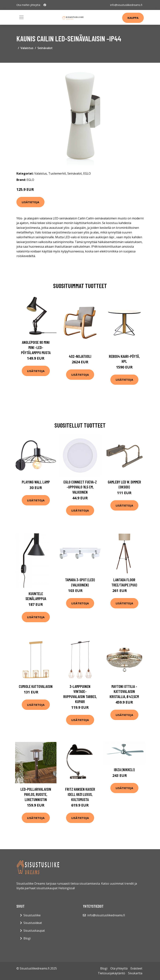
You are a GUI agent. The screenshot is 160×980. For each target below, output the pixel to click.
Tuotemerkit (57, 173)
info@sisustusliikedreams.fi (126, 5)
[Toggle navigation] (21, 17)
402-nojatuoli (80, 356)
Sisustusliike (32, 915)
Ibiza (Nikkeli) (124, 770)
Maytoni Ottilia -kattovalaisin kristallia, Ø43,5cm (124, 691)
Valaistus (27, 48)
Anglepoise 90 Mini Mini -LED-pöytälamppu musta (36, 347)
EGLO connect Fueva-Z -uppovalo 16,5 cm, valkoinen (80, 487)
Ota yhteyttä (119, 968)
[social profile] (45, 5)
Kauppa (133, 18)
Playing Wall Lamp (36, 482)
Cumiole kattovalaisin (36, 686)
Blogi (27, 938)
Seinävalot (45, 48)
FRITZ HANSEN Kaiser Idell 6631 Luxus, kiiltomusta (80, 794)
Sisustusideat (33, 923)
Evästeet (136, 968)
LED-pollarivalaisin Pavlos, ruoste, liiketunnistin (36, 794)
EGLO (87, 173)
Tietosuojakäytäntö (111, 973)
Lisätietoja (30, 202)
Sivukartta (135, 973)
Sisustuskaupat (34, 931)
